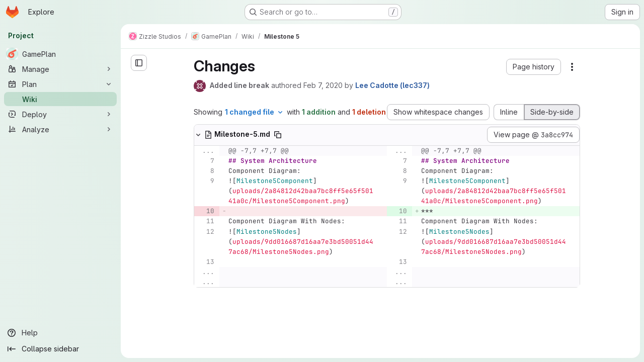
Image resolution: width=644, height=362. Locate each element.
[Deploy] (60, 114)
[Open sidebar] (139, 63)
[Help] (60, 333)
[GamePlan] (60, 54)
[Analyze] (60, 129)
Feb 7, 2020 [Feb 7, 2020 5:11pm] (323, 85)
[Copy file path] (278, 135)
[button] (534, 67)
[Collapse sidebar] (60, 349)
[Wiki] (60, 99)
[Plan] (60, 84)
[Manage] (60, 69)
